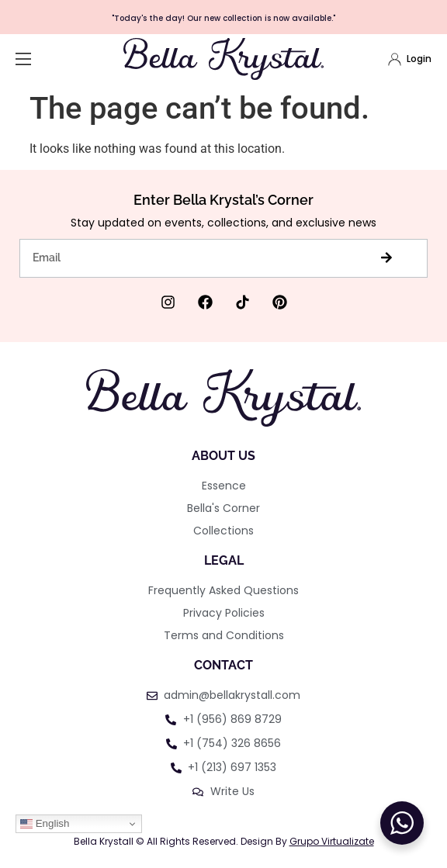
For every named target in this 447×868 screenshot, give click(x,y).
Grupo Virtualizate (332, 841)
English (45, 824)
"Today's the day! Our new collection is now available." (223, 18)
